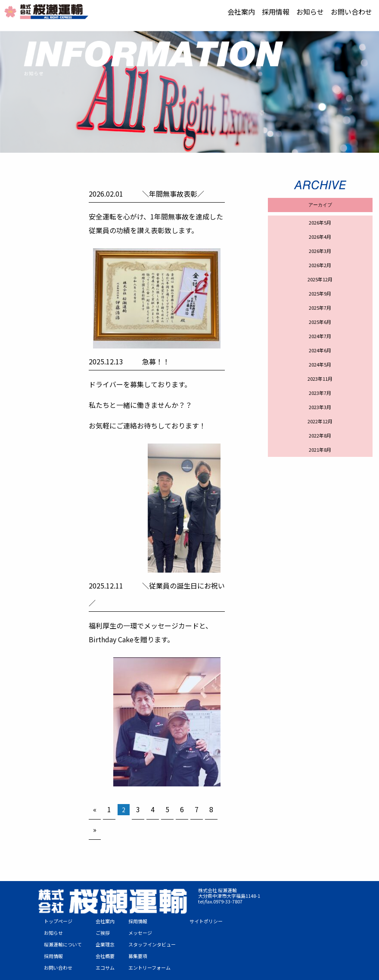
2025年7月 (320, 308)
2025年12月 (320, 279)
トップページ (58, 921)
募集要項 (138, 956)
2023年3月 (320, 407)
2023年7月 (320, 393)
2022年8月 (320, 435)
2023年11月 (320, 379)
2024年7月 (320, 336)
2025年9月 (320, 293)
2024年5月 (320, 364)
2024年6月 (320, 350)
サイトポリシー (206, 921)
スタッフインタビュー (152, 944)
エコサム (105, 968)
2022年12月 (320, 421)
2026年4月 (320, 237)
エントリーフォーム (149, 968)
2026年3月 (320, 251)
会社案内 (241, 12)
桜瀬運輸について (63, 944)
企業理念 (105, 944)
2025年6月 (320, 322)
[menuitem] (241, 12)
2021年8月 (320, 450)
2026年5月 (320, 222)
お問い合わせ (351, 12)
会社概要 (105, 956)
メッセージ (140, 933)
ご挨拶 (103, 933)
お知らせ (310, 12)
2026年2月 (320, 265)
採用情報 (276, 12)
